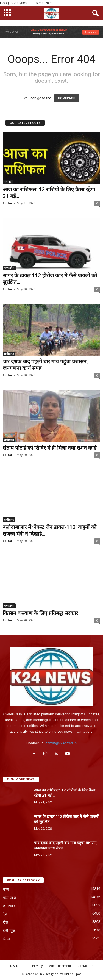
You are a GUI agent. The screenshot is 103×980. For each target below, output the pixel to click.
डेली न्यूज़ (9, 931)
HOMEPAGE (67, 98)
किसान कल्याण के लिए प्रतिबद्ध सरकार (40, 613)
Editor (8, 203)
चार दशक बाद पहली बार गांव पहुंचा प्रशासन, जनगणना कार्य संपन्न (45, 365)
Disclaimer (18, 966)
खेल (5, 922)
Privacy (37, 966)
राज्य (6, 889)
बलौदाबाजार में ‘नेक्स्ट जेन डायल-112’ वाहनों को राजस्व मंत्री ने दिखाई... (50, 530)
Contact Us (85, 966)
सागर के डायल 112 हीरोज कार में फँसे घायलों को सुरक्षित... (50, 279)
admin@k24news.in (61, 743)
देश (5, 914)
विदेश (6, 939)
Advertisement (60, 966)
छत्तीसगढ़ (9, 354)
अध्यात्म (8, 182)
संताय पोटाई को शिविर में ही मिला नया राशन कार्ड (50, 448)
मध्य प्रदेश (9, 268)
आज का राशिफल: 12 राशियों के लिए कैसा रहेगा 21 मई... (49, 193)
